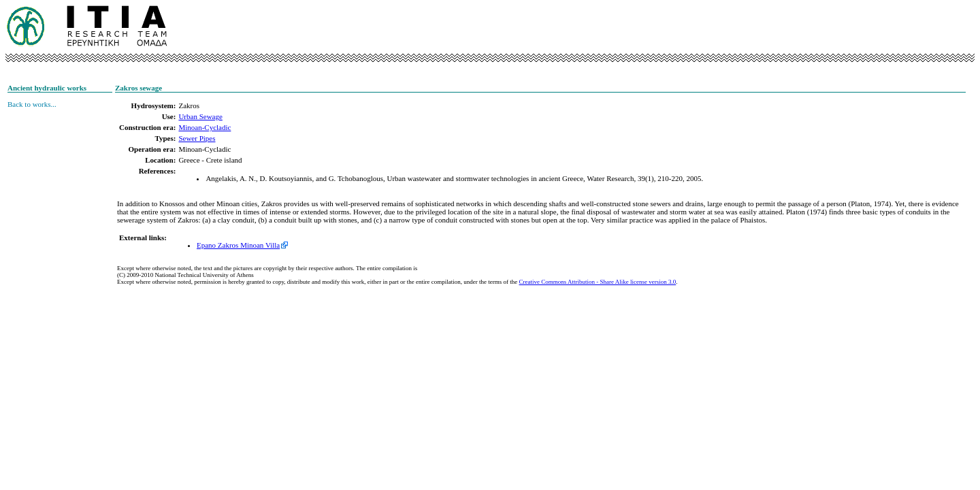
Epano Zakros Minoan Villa (238, 245)
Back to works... (32, 104)
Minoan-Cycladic (205, 127)
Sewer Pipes (197, 138)
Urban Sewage (200, 116)
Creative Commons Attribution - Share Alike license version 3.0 (598, 282)
